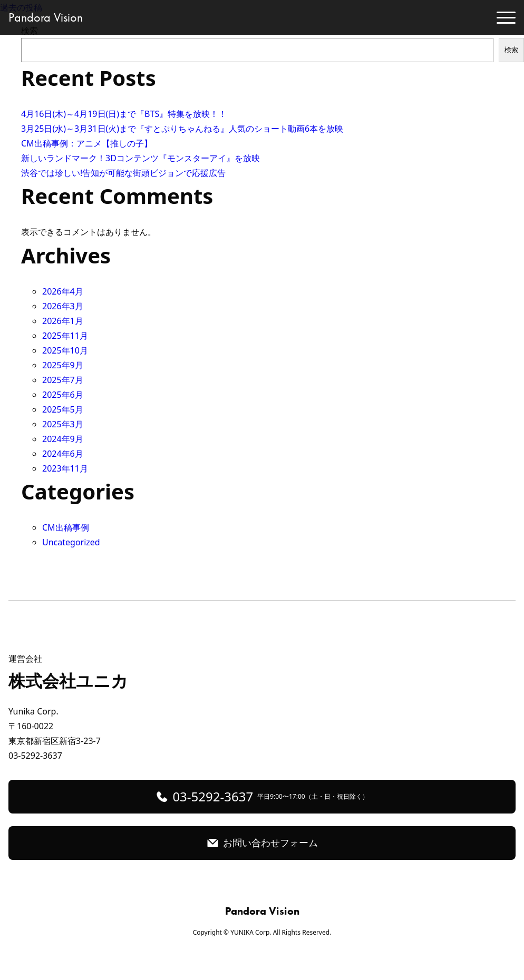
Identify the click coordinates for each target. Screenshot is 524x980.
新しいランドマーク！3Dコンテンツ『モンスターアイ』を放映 (140, 158)
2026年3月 (63, 306)
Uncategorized (71, 542)
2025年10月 (65, 350)
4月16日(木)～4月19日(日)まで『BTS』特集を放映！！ (124, 114)
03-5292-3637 (270, 796)
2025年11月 (65, 336)
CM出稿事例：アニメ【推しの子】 (87, 143)
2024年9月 (63, 439)
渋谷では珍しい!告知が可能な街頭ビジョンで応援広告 (123, 173)
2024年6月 (63, 454)
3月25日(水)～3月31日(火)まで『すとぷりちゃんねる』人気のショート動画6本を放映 (182, 129)
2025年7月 (63, 380)
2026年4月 (63, 291)
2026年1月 (63, 321)
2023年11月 (65, 468)
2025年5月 (63, 409)
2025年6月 (63, 395)
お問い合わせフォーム (270, 842)
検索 (511, 50)
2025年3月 (63, 424)
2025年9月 (63, 365)
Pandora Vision (46, 17)
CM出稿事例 (66, 527)
